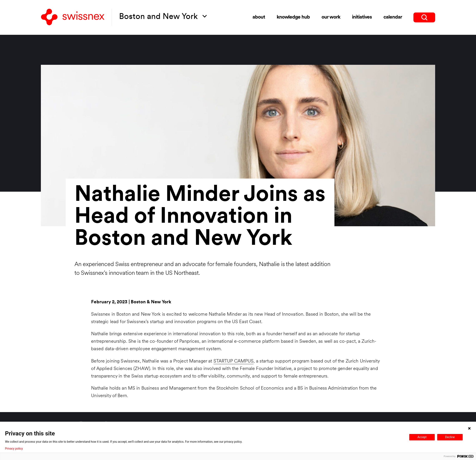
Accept (422, 437)
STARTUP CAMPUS (234, 361)
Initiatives (362, 17)
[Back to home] (73, 17)
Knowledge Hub (293, 17)
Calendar (393, 17)
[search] (424, 17)
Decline (450, 437)
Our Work (331, 17)
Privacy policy (14, 449)
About (259, 17)
